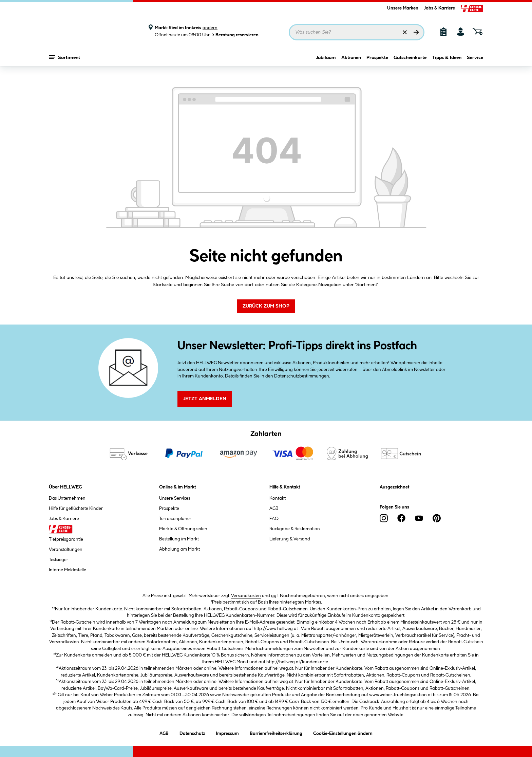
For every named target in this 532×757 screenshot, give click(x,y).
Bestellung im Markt (179, 539)
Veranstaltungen (66, 550)
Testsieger (59, 560)
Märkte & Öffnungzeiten (183, 529)
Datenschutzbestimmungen (302, 376)
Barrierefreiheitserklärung (276, 732)
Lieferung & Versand (290, 539)
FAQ (274, 519)
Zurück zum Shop (266, 306)
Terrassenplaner (175, 519)
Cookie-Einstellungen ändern (343, 732)
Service (475, 60)
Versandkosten (246, 596)
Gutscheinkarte (410, 60)
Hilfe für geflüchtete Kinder (76, 509)
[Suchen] (416, 32)
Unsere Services (175, 498)
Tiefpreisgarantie (66, 539)
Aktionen (351, 60)
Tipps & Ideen (447, 60)
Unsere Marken (403, 8)
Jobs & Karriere (439, 8)
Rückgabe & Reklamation (295, 529)
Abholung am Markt (179, 549)
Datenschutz (192, 732)
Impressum (227, 732)
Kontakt (278, 498)
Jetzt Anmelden (205, 399)
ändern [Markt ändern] (210, 28)
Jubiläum (326, 60)
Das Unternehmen (67, 498)
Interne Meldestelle (68, 570)
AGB (274, 509)
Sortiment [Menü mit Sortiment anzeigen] (65, 59)
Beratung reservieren (235, 35)
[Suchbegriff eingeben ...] (357, 32)
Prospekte (377, 60)
